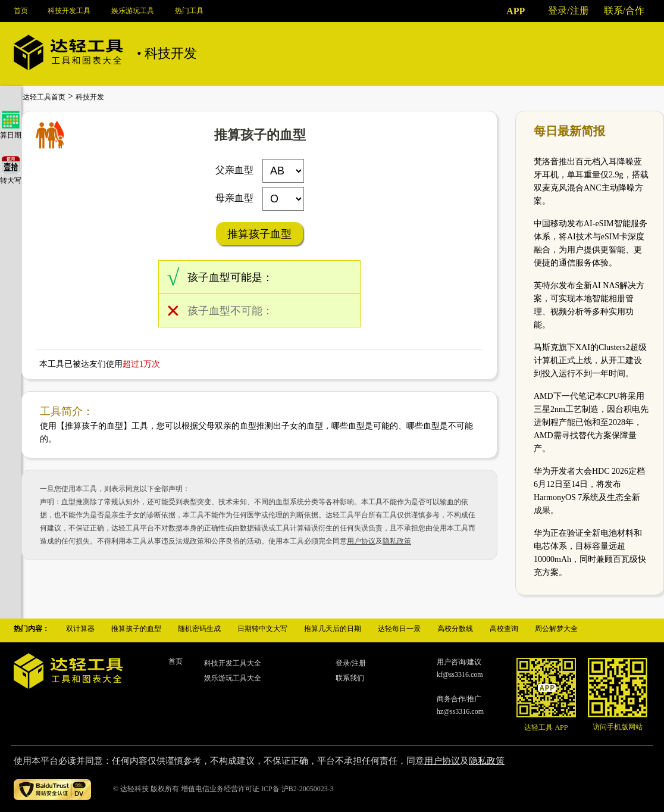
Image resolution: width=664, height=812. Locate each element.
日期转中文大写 (262, 629)
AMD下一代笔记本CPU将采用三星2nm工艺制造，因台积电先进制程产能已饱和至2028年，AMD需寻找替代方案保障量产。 (591, 422)
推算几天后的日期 (333, 629)
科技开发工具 (69, 11)
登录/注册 (568, 10)
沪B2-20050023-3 (308, 789)
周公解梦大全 (556, 629)
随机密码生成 (199, 629)
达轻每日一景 (399, 629)
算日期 (11, 131)
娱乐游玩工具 (133, 11)
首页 (21, 11)
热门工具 (189, 11)
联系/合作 (624, 10)
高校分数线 (455, 629)
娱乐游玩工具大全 (233, 678)
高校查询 (504, 629)
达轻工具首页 (44, 97)
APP (516, 11)
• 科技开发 (167, 53)
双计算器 (80, 629)
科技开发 (90, 97)
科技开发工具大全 (233, 663)
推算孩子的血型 (136, 629)
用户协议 (361, 541)
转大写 (11, 176)
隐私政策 (397, 541)
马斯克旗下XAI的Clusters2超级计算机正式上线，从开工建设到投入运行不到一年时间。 (590, 360)
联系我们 (350, 678)
